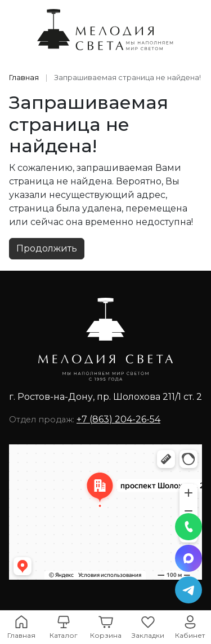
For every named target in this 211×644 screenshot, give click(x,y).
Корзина (106, 635)
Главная (24, 78)
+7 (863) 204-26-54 (118, 419)
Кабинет (190, 635)
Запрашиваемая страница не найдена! (127, 78)
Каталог (64, 635)
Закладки (148, 635)
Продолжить (47, 248)
